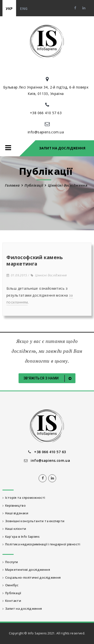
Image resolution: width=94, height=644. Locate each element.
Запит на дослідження (62, 148)
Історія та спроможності (24, 498)
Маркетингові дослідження (26, 570)
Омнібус (11, 585)
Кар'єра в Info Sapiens (21, 537)
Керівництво (14, 506)
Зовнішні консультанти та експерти (33, 521)
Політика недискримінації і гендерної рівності (41, 544)
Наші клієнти (14, 529)
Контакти (12, 601)
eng (24, 9)
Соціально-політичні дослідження (32, 578)
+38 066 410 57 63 (46, 113)
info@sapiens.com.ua (46, 132)
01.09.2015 (17, 275)
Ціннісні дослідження (49, 275)
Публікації (34, 185)
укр (9, 9)
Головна (12, 185)
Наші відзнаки (15, 513)
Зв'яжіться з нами (48, 378)
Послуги (10, 562)
